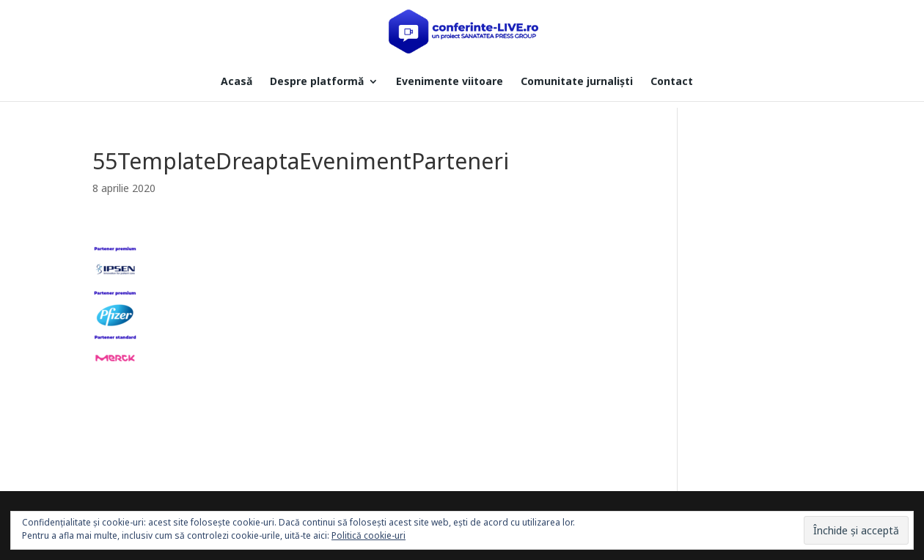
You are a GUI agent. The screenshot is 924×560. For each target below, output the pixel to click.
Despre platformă (317, 82)
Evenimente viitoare (450, 82)
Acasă (236, 82)
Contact (672, 82)
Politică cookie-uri (368, 535)
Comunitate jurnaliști (577, 82)
